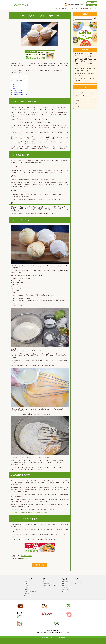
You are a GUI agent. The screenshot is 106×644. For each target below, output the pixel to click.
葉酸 (14, 91)
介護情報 (77, 101)
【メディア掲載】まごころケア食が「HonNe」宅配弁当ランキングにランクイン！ (85, 63)
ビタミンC (15, 85)
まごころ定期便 (66, 597)
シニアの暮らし (79, 92)
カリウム (15, 87)
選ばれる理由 (27, 599)
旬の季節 (77, 107)
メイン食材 (78, 98)
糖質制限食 (65, 590)
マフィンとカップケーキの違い (19, 81)
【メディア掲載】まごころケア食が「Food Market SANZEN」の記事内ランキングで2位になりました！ (85, 56)
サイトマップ (27, 601)
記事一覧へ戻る (40, 570)
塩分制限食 (65, 592)
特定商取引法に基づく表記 (31, 597)
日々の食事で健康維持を (17, 95)
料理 (76, 104)
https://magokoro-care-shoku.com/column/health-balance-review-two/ (29, 515)
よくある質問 (84, 8)
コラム (93, 8)
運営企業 (26, 590)
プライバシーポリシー (30, 592)
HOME (55, 8)
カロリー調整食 (66, 588)
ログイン (92, 3)
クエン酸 (15, 89)
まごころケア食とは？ (81, 95)
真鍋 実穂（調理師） (27, 561)
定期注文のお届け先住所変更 (49, 590)
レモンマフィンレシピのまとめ (19, 97)
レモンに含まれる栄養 (17, 83)
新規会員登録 (92, 5)
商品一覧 (63, 8)
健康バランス (65, 586)
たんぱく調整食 (66, 594)
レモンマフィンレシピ (17, 93)
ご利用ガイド (73, 8)
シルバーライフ (25, 563)
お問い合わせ (27, 594)
